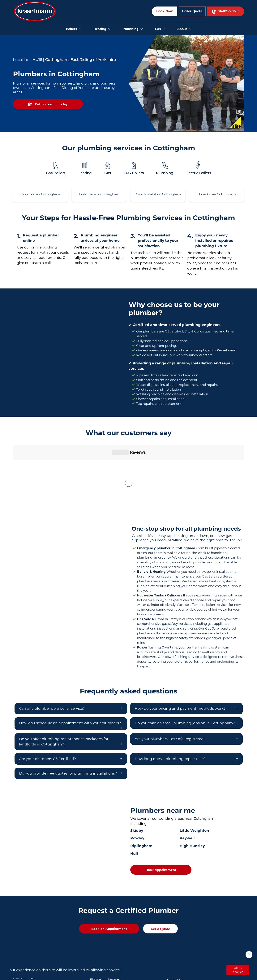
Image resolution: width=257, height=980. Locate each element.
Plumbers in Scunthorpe (107, 945)
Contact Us (175, 917)
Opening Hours (178, 934)
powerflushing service (182, 593)
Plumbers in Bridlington (107, 922)
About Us (174, 928)
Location (21, 60)
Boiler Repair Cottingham (40, 194)
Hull (134, 790)
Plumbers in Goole (103, 939)
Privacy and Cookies (181, 946)
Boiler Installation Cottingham (158, 194)
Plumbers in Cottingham (108, 933)
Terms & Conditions (181, 940)
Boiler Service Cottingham (99, 194)
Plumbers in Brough (104, 928)
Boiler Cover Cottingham (217, 194)
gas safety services (177, 560)
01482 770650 (37, 928)
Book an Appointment (109, 865)
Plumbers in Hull (102, 910)
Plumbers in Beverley (105, 916)
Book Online (176, 911)
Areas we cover (178, 923)
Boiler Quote (192, 11)
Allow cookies (238, 970)
